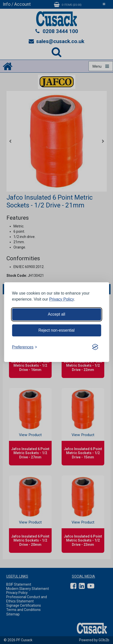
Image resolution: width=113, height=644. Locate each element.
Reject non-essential (56, 330)
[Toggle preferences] (25, 347)
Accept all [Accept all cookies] (56, 314)
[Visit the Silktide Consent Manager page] (95, 347)
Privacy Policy (62, 299)
